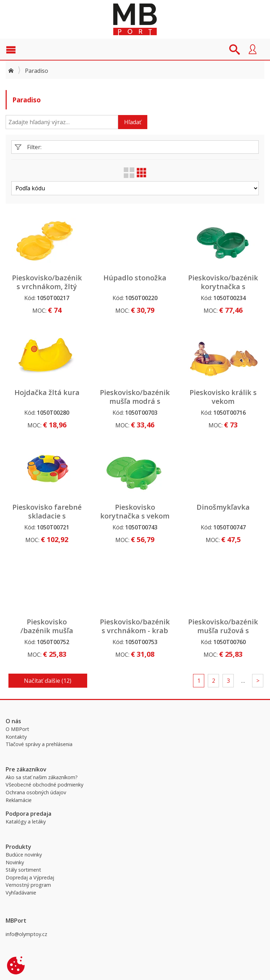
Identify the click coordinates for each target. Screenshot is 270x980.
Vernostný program (28, 885)
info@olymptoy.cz (26, 934)
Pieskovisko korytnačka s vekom (135, 511)
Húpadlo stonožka (135, 278)
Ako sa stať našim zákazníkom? (42, 777)
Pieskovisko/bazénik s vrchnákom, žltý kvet (47, 287)
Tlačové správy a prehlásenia (39, 744)
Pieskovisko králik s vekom (223, 397)
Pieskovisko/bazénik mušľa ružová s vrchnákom (223, 631)
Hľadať (133, 122)
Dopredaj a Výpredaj (30, 877)
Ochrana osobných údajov (36, 792)
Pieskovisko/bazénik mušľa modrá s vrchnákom (135, 401)
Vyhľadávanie (21, 893)
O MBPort (17, 729)
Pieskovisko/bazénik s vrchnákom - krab (135, 626)
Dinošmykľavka (223, 507)
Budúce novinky (24, 855)
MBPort (135, 19)
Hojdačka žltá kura (47, 392)
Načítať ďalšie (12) (48, 681)
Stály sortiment (23, 870)
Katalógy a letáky (26, 822)
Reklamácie (19, 800)
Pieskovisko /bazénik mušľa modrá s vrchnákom (47, 631)
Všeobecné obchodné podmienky (44, 785)
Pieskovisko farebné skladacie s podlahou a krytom (47, 516)
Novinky (15, 862)
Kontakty (16, 737)
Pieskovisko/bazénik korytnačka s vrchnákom (223, 287)
